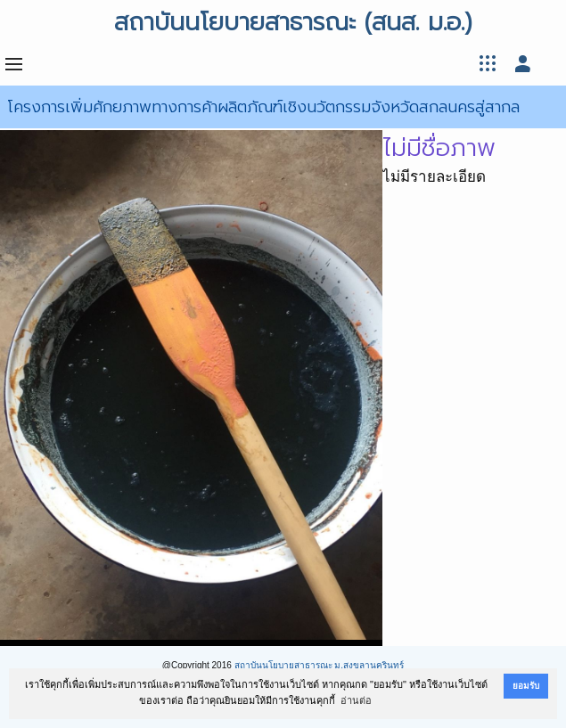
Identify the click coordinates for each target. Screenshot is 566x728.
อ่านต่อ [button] (356, 700)
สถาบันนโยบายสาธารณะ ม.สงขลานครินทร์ (320, 665)
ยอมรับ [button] (526, 686)
